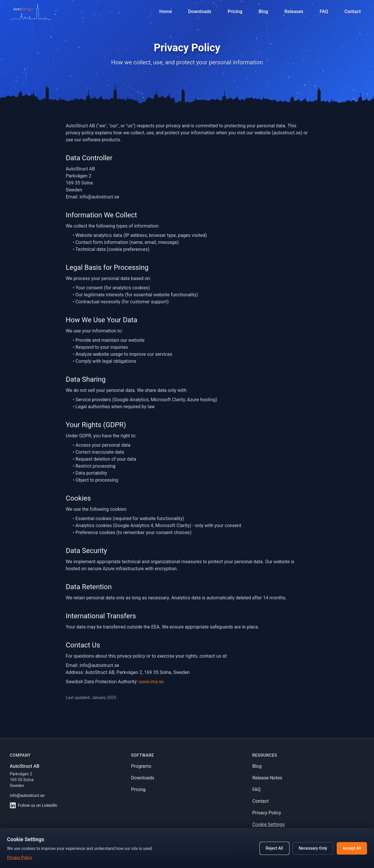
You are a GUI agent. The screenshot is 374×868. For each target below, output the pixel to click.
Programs (141, 766)
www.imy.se (151, 682)
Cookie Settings (269, 824)
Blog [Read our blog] (263, 12)
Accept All (352, 848)
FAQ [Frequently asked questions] (324, 12)
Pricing (138, 789)
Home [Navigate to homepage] (166, 12)
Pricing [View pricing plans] (235, 12)
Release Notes (267, 778)
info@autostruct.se (27, 795)
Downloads (143, 778)
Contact (261, 801)
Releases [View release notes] (294, 12)
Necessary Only (313, 848)
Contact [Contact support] (352, 12)
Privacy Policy (267, 813)
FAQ (257, 789)
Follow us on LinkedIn (34, 805)
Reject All (274, 848)
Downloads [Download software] (200, 12)
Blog (257, 766)
